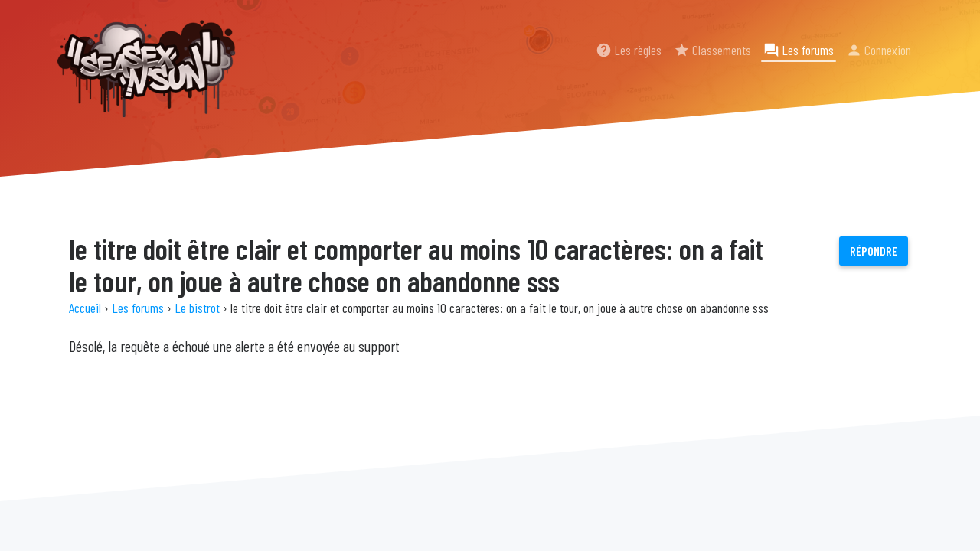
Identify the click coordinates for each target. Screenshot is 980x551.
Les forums (799, 50)
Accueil (85, 308)
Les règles (629, 50)
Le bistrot (197, 308)
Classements (712, 50)
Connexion (879, 50)
